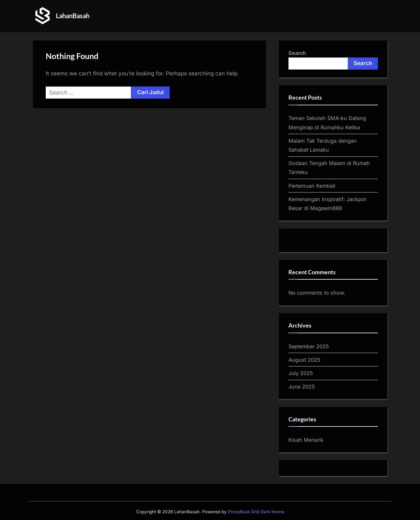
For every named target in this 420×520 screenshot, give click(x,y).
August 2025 (304, 360)
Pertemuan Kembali (312, 186)
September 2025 (309, 346)
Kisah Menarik (306, 440)
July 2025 (301, 373)
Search (297, 53)
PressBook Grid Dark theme (256, 512)
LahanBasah (73, 16)
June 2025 (302, 387)
